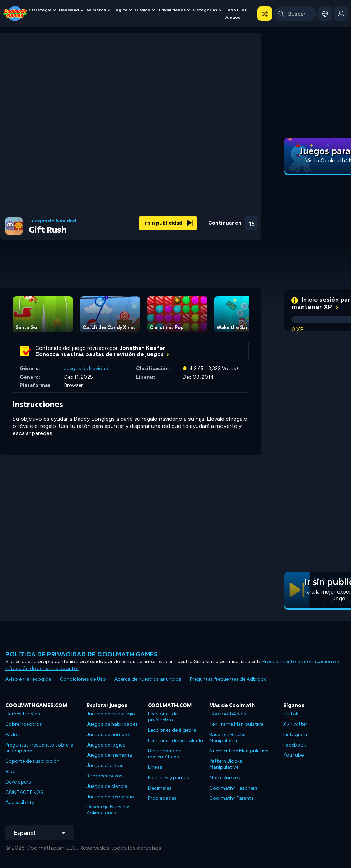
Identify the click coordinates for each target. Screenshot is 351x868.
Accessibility (20, 802)
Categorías (205, 10)
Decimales (160, 788)
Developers (18, 782)
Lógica (120, 10)
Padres (13, 735)
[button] (265, 14)
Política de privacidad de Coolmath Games (81, 654)
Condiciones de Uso (83, 679)
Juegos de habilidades (112, 724)
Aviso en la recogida (28, 679)
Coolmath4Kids (228, 714)
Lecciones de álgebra (172, 730)
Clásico (143, 10)
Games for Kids (23, 714)
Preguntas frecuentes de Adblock (228, 679)
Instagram (295, 735)
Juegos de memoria (109, 755)
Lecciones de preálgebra (163, 717)
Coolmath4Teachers (233, 788)
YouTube (293, 755)
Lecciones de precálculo (175, 741)
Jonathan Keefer (142, 348)
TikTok (291, 714)
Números (96, 10)
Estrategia (40, 10)
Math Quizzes (225, 778)
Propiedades (162, 798)
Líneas (155, 767)
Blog (11, 772)
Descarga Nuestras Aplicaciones (109, 810)
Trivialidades (172, 10)
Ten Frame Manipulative (236, 724)
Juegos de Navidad (52, 221)
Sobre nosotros (24, 724)
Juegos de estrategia (111, 714)
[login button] (341, 14)
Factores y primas (169, 778)
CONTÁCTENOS (24, 792)
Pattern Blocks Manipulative (226, 764)
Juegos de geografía (110, 797)
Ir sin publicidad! (168, 223)
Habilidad (69, 10)
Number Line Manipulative (239, 751)
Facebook (295, 745)
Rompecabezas (104, 776)
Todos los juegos (236, 14)
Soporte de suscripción (32, 761)
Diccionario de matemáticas (165, 754)
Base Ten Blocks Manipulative (227, 738)
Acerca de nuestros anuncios (148, 679)
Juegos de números (109, 735)
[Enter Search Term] (295, 14)
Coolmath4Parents (231, 798)
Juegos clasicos (105, 765)
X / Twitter (295, 724)
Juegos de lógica (106, 745)
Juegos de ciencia (107, 786)
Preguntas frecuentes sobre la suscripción (39, 748)
